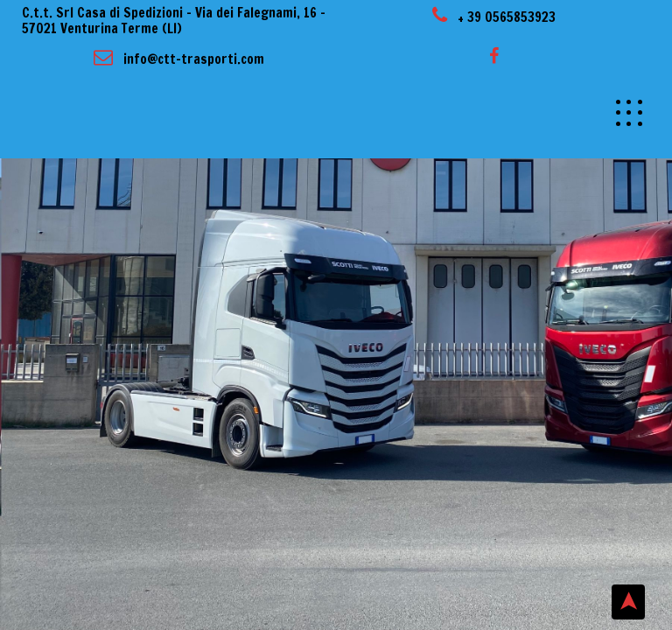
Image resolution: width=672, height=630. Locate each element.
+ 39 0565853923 (494, 17)
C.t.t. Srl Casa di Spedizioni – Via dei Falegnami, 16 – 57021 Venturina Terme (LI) (174, 21)
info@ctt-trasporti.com (179, 59)
